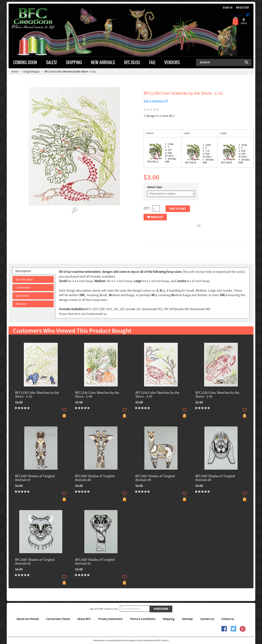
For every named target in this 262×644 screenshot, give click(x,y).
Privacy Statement (110, 619)
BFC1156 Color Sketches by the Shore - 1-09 (97, 395)
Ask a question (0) (156, 101)
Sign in (228, 8)
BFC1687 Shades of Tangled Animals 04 (215, 478)
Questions (22, 296)
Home (15, 72)
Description (23, 271)
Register (242, 8)
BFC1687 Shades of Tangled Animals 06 (95, 478)
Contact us (207, 619)
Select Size (155, 187)
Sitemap (187, 619)
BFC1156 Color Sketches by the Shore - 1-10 (37, 395)
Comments (23, 287)
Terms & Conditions (143, 619)
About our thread (28, 619)
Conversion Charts (58, 619)
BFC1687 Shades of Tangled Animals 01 (95, 562)
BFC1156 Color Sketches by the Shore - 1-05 (217, 395)
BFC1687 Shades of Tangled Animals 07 (35, 478)
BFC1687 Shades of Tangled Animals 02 (35, 562)
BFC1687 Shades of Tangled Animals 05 (155, 478)
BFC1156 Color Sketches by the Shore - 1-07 (157, 395)
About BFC (84, 619)
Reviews (21, 304)
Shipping (169, 619)
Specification (24, 279)
